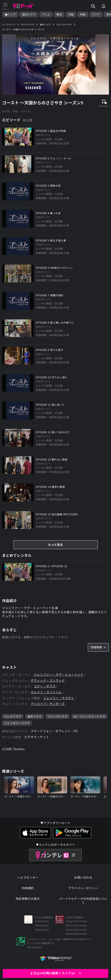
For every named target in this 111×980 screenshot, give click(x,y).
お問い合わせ (83, 877)
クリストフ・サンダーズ (48, 704)
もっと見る (56, 544)
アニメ (46, 14)
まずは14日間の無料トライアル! (55, 973)
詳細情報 (98, 647)
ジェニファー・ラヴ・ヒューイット (59, 675)
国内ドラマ (29, 14)
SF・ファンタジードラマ (89, 716)
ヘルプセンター (28, 877)
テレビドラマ (13, 716)
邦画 (83, 14)
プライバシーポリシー (83, 888)
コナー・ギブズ (45, 686)
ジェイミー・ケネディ (59, 698)
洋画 (71, 14)
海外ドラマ (34, 716)
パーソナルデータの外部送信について (83, 901)
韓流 (59, 14)
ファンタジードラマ (17, 723)
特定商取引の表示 (28, 899)
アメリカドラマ (58, 716)
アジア (96, 14)
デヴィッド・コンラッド (48, 680)
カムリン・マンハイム (46, 692)
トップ (10, 14)
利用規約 (28, 888)
